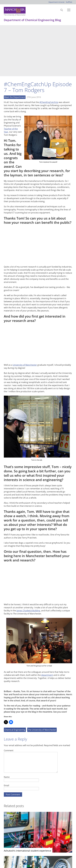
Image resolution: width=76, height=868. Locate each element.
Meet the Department (15, 46)
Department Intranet (57, 2)
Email (6, 734)
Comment (9, 699)
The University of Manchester (42, 679)
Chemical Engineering (15, 679)
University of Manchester (25, 314)
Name (7, 726)
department (47, 624)
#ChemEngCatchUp (49, 51)
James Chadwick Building (28, 560)
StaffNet (69, 2)
